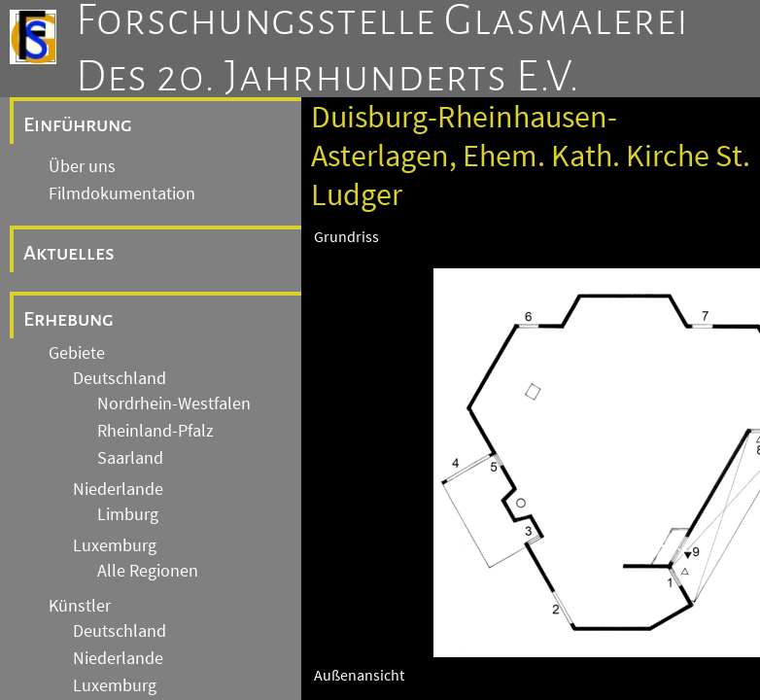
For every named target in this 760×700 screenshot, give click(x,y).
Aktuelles (69, 253)
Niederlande (118, 489)
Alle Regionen (148, 571)
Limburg (128, 514)
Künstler (80, 606)
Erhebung (69, 319)
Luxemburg (115, 545)
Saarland (130, 458)
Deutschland (120, 378)
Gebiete (77, 353)
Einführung (78, 124)
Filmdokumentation (122, 193)
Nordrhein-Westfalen (174, 403)
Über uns (82, 166)
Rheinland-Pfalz (155, 431)
